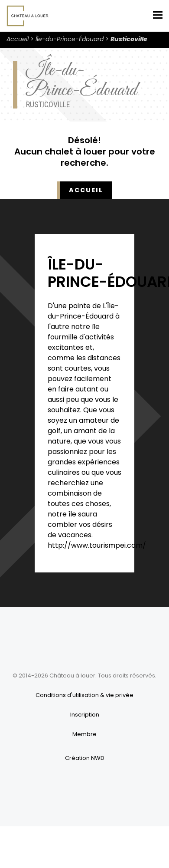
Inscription (85, 715)
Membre (84, 734)
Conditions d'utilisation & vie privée (84, 695)
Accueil (18, 39)
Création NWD (85, 758)
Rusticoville (129, 39)
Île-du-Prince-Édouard (70, 39)
